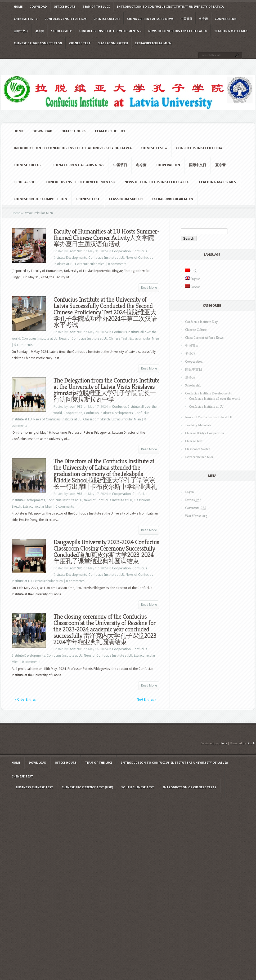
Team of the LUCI (96, 7)
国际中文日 (21, 31)
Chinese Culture (107, 19)
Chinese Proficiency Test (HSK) (87, 787)
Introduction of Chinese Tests (189, 787)
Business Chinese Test (35, 787)
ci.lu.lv (223, 743)
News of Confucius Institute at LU (178, 31)
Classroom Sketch (113, 43)
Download (38, 7)
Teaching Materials (231, 31)
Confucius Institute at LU (106, 258)
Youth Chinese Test (138, 787)
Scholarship (61, 31)
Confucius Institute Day (66, 19)
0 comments (117, 264)
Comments (196, 508)
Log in (189, 492)
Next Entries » (147, 700)
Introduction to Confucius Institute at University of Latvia (170, 7)
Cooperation (226, 19)
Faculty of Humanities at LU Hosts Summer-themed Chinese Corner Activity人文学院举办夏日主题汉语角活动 (106, 238)
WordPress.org (196, 516)
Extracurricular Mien (153, 43)
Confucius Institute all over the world (215, 399)
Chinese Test (26, 19)
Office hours (65, 7)
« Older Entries (25, 700)
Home (18, 7)
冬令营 (203, 19)
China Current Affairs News (150, 19)
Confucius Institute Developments (110, 31)
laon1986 (76, 251)
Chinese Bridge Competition (38, 43)
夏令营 (40, 31)
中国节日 (186, 19)
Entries (193, 500)
